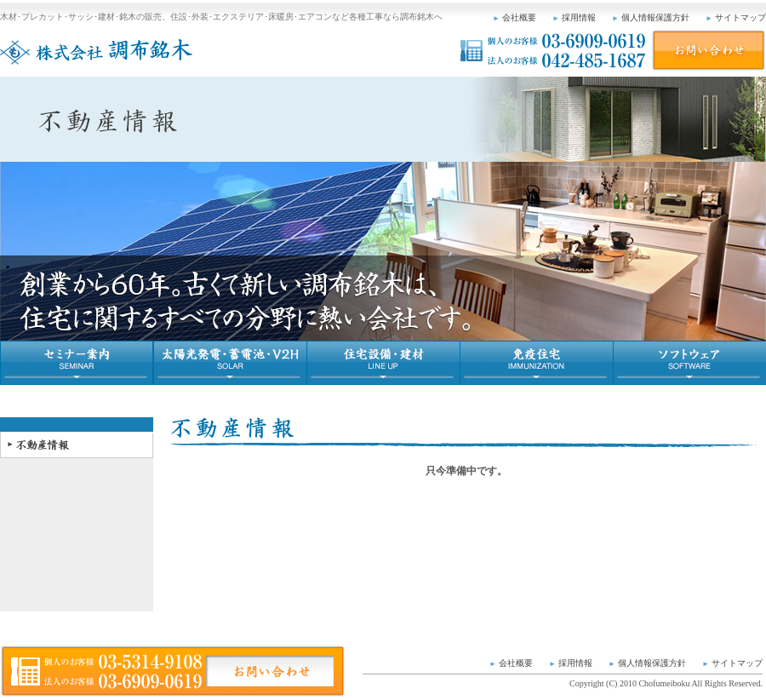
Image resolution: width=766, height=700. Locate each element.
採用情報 (579, 17)
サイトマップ (740, 17)
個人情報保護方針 (655, 17)
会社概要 (519, 17)
